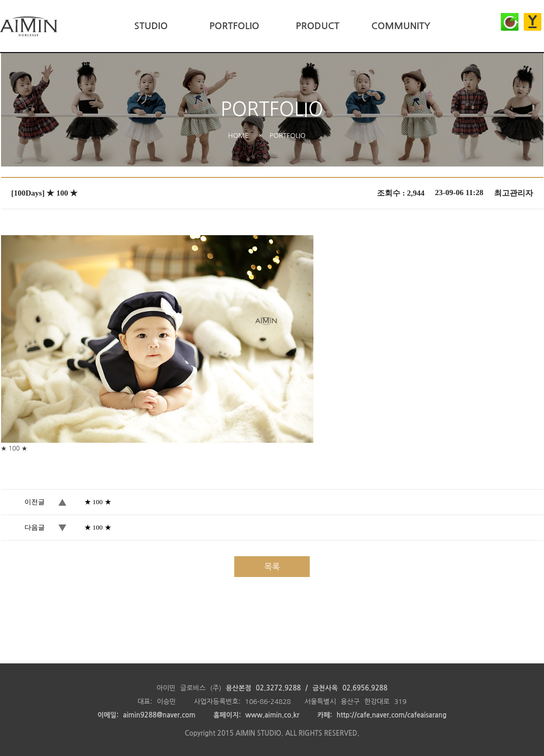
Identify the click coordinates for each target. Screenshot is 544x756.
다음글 (35, 527)
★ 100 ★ (98, 502)
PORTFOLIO (234, 26)
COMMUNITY (401, 26)
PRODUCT (318, 26)
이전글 (35, 502)
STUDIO (151, 26)
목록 (272, 567)
